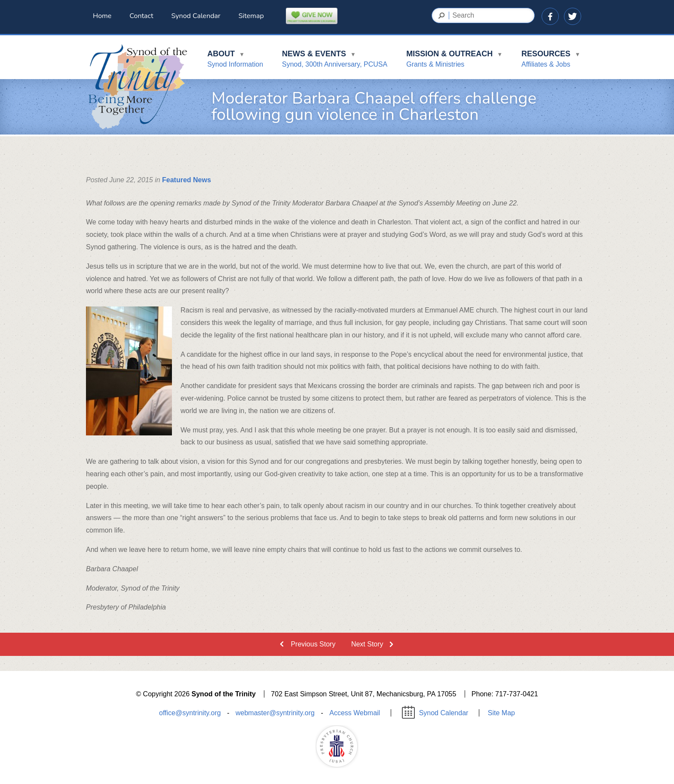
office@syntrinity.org (190, 713)
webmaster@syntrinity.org (275, 713)
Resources (551, 60)
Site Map (501, 713)
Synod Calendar (196, 16)
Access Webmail (355, 713)
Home (102, 16)
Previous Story (313, 644)
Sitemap (251, 16)
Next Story (367, 644)
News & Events (335, 60)
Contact (141, 16)
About (235, 60)
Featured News (187, 180)
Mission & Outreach (454, 60)
